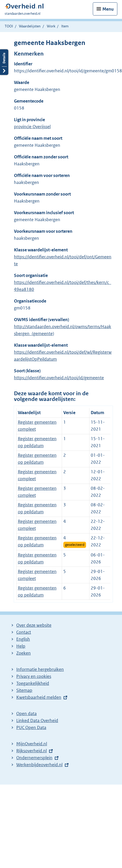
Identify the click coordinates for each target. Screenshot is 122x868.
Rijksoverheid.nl (32, 751)
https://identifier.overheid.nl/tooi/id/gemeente (59, 378)
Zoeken (24, 653)
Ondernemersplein (34, 758)
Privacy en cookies (34, 676)
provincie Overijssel (32, 127)
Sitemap (24, 690)
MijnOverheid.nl (32, 744)
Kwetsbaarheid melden (39, 697)
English (23, 639)
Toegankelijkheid (33, 683)
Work (51, 26)
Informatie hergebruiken (40, 669)
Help (21, 646)
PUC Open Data (31, 727)
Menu (108, 9)
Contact (24, 632)
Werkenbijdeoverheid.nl (39, 765)
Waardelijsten (30, 26)
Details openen (4, 62)
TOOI (9, 26)
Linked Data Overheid (37, 720)
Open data (26, 714)
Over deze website (34, 625)
